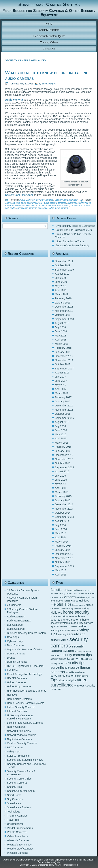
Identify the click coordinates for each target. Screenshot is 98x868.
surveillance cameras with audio (32, 208)
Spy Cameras (15, 799)
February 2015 (63, 496)
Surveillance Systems (19, 807)
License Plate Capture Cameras (25, 723)
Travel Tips (13, 820)
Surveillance (14, 803)
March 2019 (62, 294)
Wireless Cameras (18, 853)
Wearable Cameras (18, 840)
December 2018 (64, 307)
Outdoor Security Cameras (22, 743)
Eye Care (12, 670)
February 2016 (63, 447)
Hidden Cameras (17, 682)
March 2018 (62, 344)
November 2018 (64, 311)
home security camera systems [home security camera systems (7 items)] (68, 618)
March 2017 (62, 393)
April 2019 (61, 290)
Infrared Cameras (17, 711)
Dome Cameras (16, 654)
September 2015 (64, 467)
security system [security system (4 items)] (57, 663)
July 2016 (60, 426)
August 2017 (62, 373)
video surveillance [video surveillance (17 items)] (69, 682)
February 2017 (63, 397)
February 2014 (63, 546)
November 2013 (64, 558)
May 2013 (60, 570)
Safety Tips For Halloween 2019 (74, 230)
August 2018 (62, 323)
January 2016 (63, 451)
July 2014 (60, 525)
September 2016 (64, 418)
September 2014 (64, 517)
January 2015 (63, 500)
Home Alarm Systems (19, 699)
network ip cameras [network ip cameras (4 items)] (69, 626)
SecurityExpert (49, 84)
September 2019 (64, 270)
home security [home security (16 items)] (76, 612)
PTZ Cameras (15, 747)
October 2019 (63, 265)
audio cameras (13, 203)
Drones (11, 658)
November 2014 (64, 509)
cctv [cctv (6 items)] (61, 597)
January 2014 (63, 550)
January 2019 (63, 303)
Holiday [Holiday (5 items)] (86, 608)
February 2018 (63, 348)
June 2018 (61, 331)
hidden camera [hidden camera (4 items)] (79, 605)
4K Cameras (14, 605)
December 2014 (64, 504)
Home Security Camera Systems (26, 703)
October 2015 (63, 463)
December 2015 (64, 455)
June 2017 (61, 381)
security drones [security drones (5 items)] (58, 659)
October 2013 (63, 562)
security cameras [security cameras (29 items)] (69, 642)
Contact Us (49, 49)
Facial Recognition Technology (24, 674)
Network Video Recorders (22, 735)
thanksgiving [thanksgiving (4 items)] (83, 676)
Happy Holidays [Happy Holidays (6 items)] (80, 601)
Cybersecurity (15, 641)
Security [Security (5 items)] (62, 635)
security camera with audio (28, 206)
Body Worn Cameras (19, 621)
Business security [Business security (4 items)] (84, 590)
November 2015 (64, 459)
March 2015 (62, 492)
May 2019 (60, 286)
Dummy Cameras (17, 662)
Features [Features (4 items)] (66, 601)
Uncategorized (15, 824)
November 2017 (64, 360)
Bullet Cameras (16, 629)
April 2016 (61, 438)
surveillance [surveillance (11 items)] (60, 667)
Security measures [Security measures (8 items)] (79, 659)
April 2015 (61, 488)
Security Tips (14, 787)
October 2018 (63, 315)
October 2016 (63, 414)
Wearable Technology (19, 845)
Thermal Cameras (17, 816)
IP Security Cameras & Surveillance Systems (20, 717)
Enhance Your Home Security (72, 245)
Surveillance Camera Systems (49, 4)
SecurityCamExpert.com (19, 195)
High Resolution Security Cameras (27, 691)
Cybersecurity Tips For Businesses (75, 226)
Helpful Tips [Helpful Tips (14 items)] (61, 604)
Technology (14, 812)
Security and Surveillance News (25, 760)
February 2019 (63, 298)
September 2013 (64, 566)
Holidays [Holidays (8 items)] (56, 613)
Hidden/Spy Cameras (19, 686)
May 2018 (60, 336)
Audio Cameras (27, 200)
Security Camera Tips (19, 779)
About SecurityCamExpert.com (18, 860)
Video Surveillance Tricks (70, 241)
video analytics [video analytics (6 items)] (68, 680)
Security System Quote (49, 862)
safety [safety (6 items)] (74, 630)
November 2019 (64, 261)
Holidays (12, 695)
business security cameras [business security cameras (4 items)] (62, 593)
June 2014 (61, 529)
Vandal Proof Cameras (20, 828)
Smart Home (14, 795)
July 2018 (60, 327)
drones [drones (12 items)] (70, 597)
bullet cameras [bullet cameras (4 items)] (69, 590)
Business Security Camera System (27, 633)
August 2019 (62, 274)
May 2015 (60, 484)
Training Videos (49, 42)
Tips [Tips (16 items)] (54, 680)
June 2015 (61, 480)
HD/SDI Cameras (17, 678)
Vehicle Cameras (17, 832)
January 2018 (63, 352)
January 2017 (63, 401)
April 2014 (61, 537)
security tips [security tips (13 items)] (75, 663)
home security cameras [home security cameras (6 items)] (64, 616)
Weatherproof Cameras (20, 849)
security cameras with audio (56, 206)
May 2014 (60, 533)
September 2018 (64, 319)
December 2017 (64, 356)
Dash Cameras (16, 645)
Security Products (49, 30)
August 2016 (62, 422)
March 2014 (62, 542)
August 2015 (62, 471)
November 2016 (64, 410)
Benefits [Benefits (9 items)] (56, 590)
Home (49, 24)
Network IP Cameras (19, 731)
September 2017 (64, 369)
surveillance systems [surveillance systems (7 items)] (63, 676)
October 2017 (63, 364)
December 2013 (64, 554)
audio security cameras (55, 203)
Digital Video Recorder (65, 860)
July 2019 (60, 278)
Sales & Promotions (18, 756)
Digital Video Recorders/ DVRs (25, 649)
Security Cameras (45, 200)
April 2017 (61, 389)
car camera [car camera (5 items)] (80, 593)
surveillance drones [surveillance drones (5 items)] (76, 672)
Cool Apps (13, 637)
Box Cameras (15, 625)
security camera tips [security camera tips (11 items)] (76, 655)
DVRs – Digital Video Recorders (25, 666)
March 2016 (62, 443)
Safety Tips (13, 752)
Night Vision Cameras (19, 739)
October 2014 (63, 513)
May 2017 (60, 385)
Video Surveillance (18, 836)
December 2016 (64, 406)
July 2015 (60, 476)
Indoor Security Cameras (21, 707)
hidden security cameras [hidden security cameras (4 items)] (71, 608)
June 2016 (61, 430)
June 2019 (61, 282)
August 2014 (62, 521)
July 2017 (60, 377)
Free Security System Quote (49, 36)
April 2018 (61, 340)
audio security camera (32, 203)
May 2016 (60, 434)
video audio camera (58, 208)
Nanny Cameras (16, 727)
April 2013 (61, 575)
